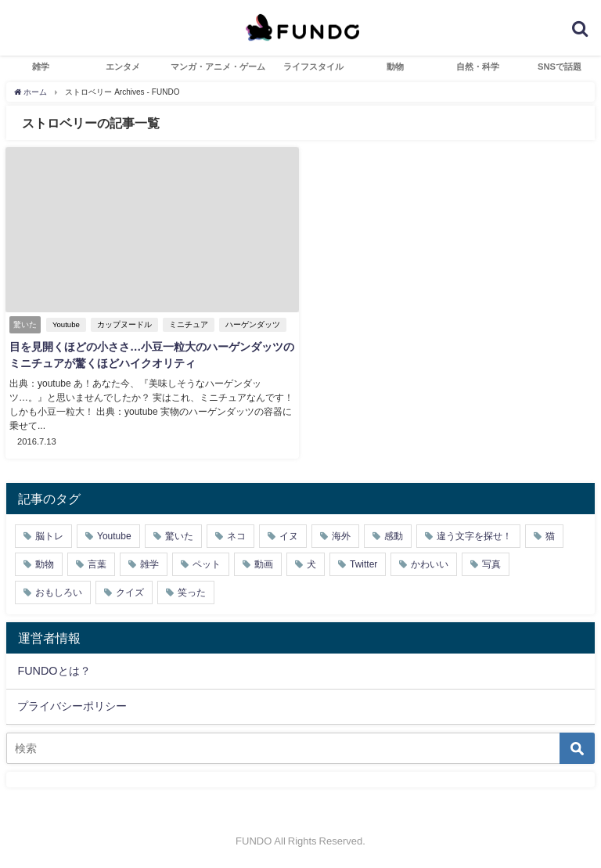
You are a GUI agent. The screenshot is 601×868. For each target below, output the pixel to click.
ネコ (236, 536)
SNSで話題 (560, 67)
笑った (192, 592)
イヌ (289, 536)
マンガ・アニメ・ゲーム (218, 67)
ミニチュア (189, 324)
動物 (395, 67)
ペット (207, 564)
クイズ (130, 592)
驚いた (179, 536)
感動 (394, 536)
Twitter (363, 564)
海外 (341, 536)
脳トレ (49, 536)
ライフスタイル (313, 67)
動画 (264, 564)
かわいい (430, 564)
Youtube (66, 324)
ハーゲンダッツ (253, 324)
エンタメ (123, 67)
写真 (491, 564)
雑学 (41, 67)
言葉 (97, 564)
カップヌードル (124, 324)
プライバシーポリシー (72, 706)
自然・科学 (478, 67)
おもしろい (59, 592)
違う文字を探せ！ (474, 536)
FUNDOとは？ (54, 671)
